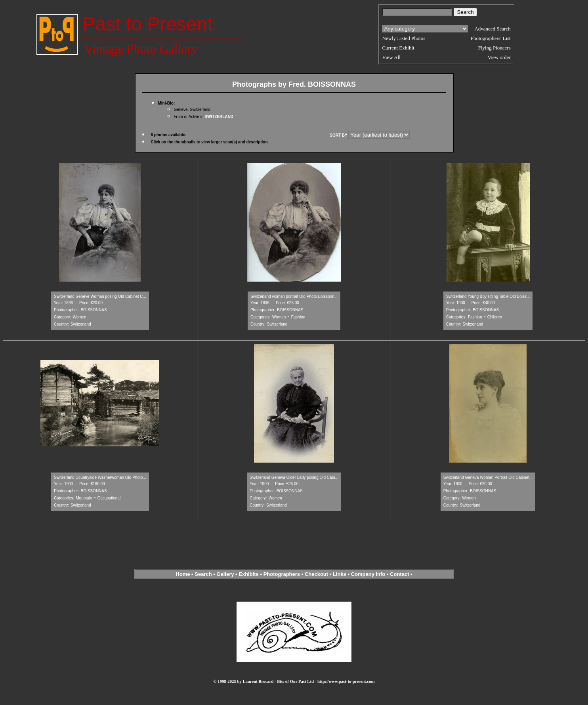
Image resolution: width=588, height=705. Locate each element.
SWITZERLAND (219, 117)
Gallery (225, 574)
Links (340, 574)
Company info (369, 574)
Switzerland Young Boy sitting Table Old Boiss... (488, 296)
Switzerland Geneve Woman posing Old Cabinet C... (100, 296)
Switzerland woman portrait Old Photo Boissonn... (294, 296)
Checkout (316, 574)
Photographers (282, 574)
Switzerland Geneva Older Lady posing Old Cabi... (294, 477)
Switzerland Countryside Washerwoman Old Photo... (100, 477)
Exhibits (249, 574)
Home (183, 574)
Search (203, 574)
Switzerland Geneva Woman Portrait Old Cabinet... (488, 477)
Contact (399, 574)
